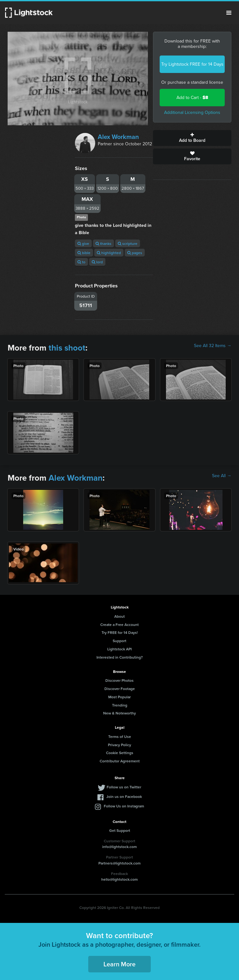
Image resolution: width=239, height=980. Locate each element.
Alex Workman (118, 137)
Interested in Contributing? (120, 657)
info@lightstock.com (119, 847)
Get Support (120, 830)
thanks (103, 243)
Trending (120, 705)
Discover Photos (119, 680)
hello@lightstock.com (119, 879)
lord (97, 262)
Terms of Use (120, 737)
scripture (128, 243)
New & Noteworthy (119, 713)
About (119, 616)
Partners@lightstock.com (119, 863)
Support (119, 641)
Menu (229, 13)
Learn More (119, 964)
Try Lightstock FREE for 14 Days (192, 64)
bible (84, 253)
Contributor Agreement (120, 761)
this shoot (67, 348)
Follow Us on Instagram (124, 806)
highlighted (109, 253)
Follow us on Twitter (124, 787)
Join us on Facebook (124, 796)
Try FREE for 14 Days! (120, 632)
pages (135, 253)
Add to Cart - (192, 98)
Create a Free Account (119, 625)
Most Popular (119, 697)
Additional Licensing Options (192, 112)
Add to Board (192, 138)
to (81, 262)
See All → (222, 476)
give (83, 243)
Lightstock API (119, 649)
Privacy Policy (119, 745)
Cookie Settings (120, 753)
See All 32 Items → (213, 346)
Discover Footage (120, 689)
